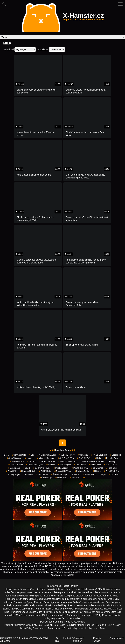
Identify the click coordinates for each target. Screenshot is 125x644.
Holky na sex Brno (96, 628)
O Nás (57, 639)
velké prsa (81, 615)
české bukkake (14, 458)
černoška (83, 455)
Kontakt (67, 638)
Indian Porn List (86, 625)
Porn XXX (101, 625)
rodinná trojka (82, 471)
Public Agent (50, 602)
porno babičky (52, 599)
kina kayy (112, 468)
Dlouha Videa (54, 586)
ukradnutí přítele (28, 471)
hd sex (97, 471)
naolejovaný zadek (47, 455)
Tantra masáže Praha (59, 628)
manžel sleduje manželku (92, 461)
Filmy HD (49, 612)
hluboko (74, 478)
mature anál (80, 465)
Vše (84, 478)
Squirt (26, 468)
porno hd (117, 605)
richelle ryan (111, 458)
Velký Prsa (102, 615)
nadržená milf (17, 461)
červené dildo (19, 455)
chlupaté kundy (101, 596)
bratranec (75, 474)
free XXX (79, 612)
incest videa (90, 602)
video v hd (95, 465)
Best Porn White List (25, 625)
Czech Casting (29, 612)
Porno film (40, 609)
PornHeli (9, 625)
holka (98, 458)
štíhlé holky (45, 471)
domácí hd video (63, 471)
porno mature (43, 596)
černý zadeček (111, 471)
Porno (67, 622)
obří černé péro (66, 458)
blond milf (11, 471)
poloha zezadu (61, 468)
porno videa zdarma (30, 592)
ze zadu (32, 461)
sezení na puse (47, 461)
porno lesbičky (59, 605)
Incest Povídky (70, 586)
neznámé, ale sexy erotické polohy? (79, 589)
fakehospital (64, 465)
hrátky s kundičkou (68, 461)
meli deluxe (42, 474)
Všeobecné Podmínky (78, 639)
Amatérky (28, 474)
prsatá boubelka (99, 455)
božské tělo (116, 455)
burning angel (13, 474)
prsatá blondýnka (35, 465)
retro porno (69, 596)
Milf (117, 609)
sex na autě (110, 465)
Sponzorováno (117, 638)
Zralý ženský (29, 605)
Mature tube (87, 609)
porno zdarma (56, 622)
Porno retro (83, 605)
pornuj (111, 461)
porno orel (65, 592)
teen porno (28, 615)
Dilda (5, 455)
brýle (102, 474)
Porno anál (69, 618)
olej (32, 455)
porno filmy (27, 609)
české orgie (46, 478)
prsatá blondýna (80, 468)
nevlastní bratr (16, 465)
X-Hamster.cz (84, 18)
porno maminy (90, 599)
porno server (114, 589)
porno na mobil (13, 596)
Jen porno (97, 612)
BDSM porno (22, 599)
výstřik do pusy (67, 455)
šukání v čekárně (42, 468)
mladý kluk (61, 478)
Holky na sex (78, 628)
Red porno (60, 609)
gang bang (14, 468)
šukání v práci (84, 458)
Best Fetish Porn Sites (65, 625)
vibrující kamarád (46, 458)
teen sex (55, 615)
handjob (30, 458)
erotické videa (91, 592)
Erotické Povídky (97, 639)
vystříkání (114, 474)
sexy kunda (97, 468)
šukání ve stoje (59, 474)
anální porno (90, 474)
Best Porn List (45, 625)
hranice (51, 465)
